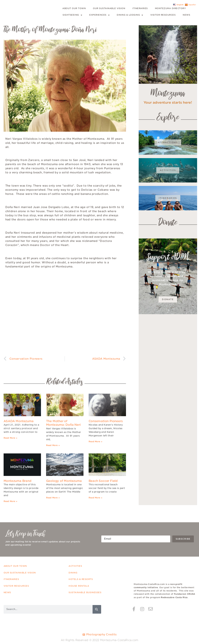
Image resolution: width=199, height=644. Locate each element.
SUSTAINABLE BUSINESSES (85, 593)
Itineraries (140, 8)
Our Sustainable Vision (109, 8)
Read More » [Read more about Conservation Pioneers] (95, 442)
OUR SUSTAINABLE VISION (20, 573)
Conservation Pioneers (106, 421)
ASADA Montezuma (19, 421)
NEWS (7, 593)
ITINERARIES (11, 579)
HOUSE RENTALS (79, 586)
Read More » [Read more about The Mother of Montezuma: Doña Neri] (53, 445)
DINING (73, 573)
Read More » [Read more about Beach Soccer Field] (95, 498)
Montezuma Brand (17, 481)
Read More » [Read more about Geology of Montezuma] (53, 498)
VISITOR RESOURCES (16, 586)
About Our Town (74, 8)
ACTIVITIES (75, 566)
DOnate (168, 300)
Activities (168, 170)
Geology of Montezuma (64, 481)
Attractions (168, 142)
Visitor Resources (163, 15)
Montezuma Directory (170, 8)
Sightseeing (72, 15)
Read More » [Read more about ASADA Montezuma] (10, 438)
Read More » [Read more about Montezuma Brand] (10, 501)
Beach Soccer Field (103, 481)
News (186, 15)
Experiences (99, 15)
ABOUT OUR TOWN (16, 566)
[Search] (97, 609)
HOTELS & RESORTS (81, 579)
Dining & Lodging (130, 15)
